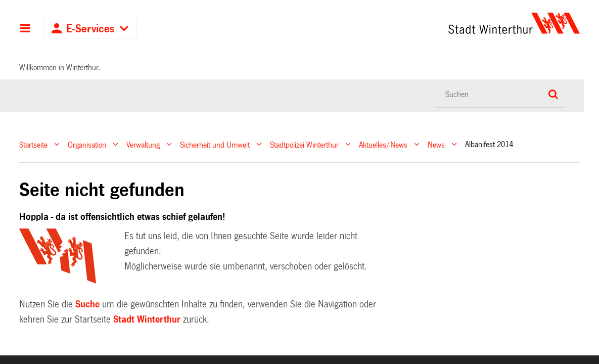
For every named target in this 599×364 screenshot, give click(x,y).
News (436, 144)
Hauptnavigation (25, 29)
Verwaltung (143, 144)
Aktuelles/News (383, 144)
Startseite (33, 144)
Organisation (87, 144)
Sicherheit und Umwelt (215, 144)
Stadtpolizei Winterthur (304, 144)
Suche (87, 304)
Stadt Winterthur (147, 320)
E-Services (90, 29)
